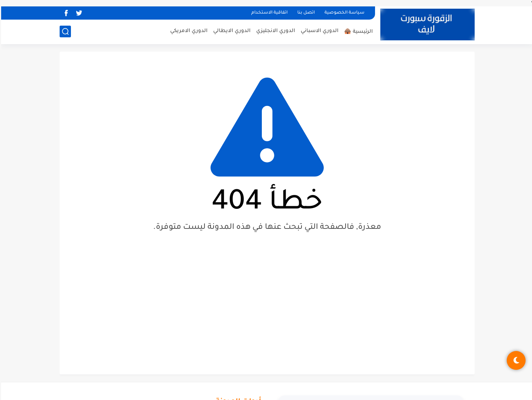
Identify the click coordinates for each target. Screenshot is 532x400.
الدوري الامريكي (188, 31)
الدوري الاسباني (318, 31)
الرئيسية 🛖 (357, 32)
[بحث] (64, 31)
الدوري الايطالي (231, 31)
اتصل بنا (305, 13)
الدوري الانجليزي (274, 31)
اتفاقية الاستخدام (268, 13)
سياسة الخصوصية (343, 13)
